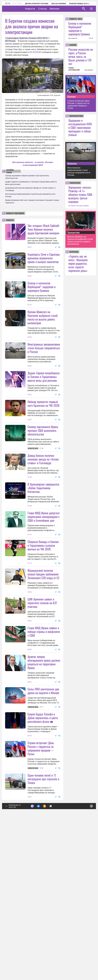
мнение (73, 45)
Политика (71, 97)
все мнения (89, 70)
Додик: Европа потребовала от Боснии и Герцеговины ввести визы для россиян (44, 402)
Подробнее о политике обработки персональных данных (53, 958)
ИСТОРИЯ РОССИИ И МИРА (79, 206)
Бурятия (23, 38)
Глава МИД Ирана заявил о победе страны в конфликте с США (44, 732)
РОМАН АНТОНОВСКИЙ (74, 69)
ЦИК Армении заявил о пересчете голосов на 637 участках (42, 703)
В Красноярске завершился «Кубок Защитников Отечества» (43, 563)
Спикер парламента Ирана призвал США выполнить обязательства (43, 481)
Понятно (86, 956)
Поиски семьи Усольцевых (82, 4)
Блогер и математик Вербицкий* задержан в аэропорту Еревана (42, 287)
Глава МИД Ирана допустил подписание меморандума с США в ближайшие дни (44, 592)
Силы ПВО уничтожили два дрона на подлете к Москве (43, 817)
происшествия (76, 116)
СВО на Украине (59, 4)
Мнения (62, 9)
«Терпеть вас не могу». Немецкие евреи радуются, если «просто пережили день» (78, 263)
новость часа (76, 19)
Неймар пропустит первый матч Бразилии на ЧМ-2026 (44, 454)
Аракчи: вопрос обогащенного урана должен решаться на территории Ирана (44, 788)
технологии (75, 183)
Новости (38, 9)
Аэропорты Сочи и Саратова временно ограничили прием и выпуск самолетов (44, 258)
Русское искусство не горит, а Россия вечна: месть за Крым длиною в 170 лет (81, 56)
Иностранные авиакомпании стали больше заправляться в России (44, 373)
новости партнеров (15, 213)
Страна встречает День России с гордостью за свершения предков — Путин (41, 899)
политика (74, 252)
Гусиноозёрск (12, 38)
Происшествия (73, 232)
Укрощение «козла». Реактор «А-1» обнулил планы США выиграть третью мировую (80, 194)
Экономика (72, 163)
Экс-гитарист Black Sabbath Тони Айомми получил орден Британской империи (43, 229)
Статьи (50, 9)
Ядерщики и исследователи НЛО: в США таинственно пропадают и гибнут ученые (80, 127)
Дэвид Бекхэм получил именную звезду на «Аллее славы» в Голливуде (43, 509)
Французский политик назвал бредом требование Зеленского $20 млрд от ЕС (43, 675)
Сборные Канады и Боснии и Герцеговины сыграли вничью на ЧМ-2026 (43, 621)
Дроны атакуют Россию (37, 4)
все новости (73, 38)
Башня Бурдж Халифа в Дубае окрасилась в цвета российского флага (43, 843)
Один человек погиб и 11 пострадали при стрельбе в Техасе (43, 930)
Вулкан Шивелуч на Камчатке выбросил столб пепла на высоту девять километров (43, 342)
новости (10, 220)
